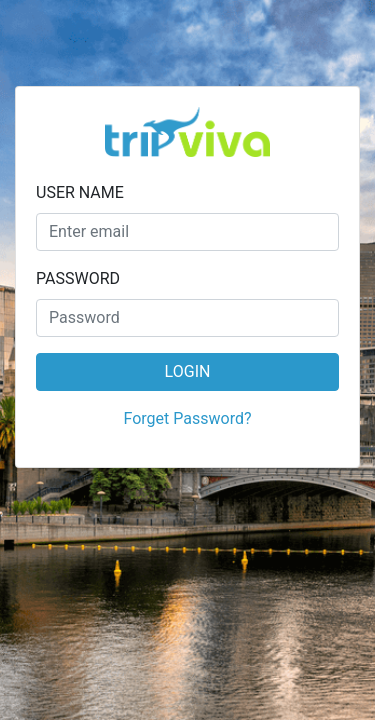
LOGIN (188, 371)
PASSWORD (78, 278)
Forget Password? (188, 418)
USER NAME (80, 192)
